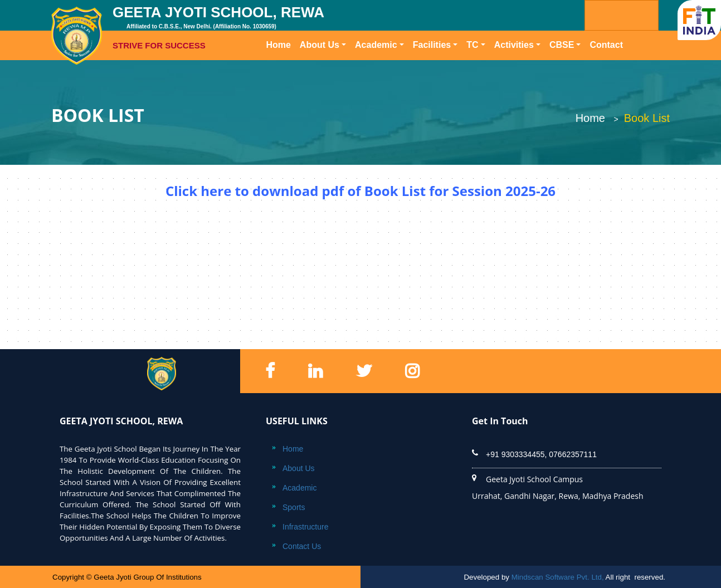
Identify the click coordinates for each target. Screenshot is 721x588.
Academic (376, 45)
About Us (320, 45)
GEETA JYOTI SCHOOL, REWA (264, 28)
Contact (606, 45)
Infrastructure (305, 527)
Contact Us (302, 546)
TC (472, 45)
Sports (294, 507)
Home (280, 44)
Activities (514, 45)
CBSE (562, 45)
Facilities (432, 45)
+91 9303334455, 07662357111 (541, 454)
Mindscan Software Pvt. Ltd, (558, 577)
